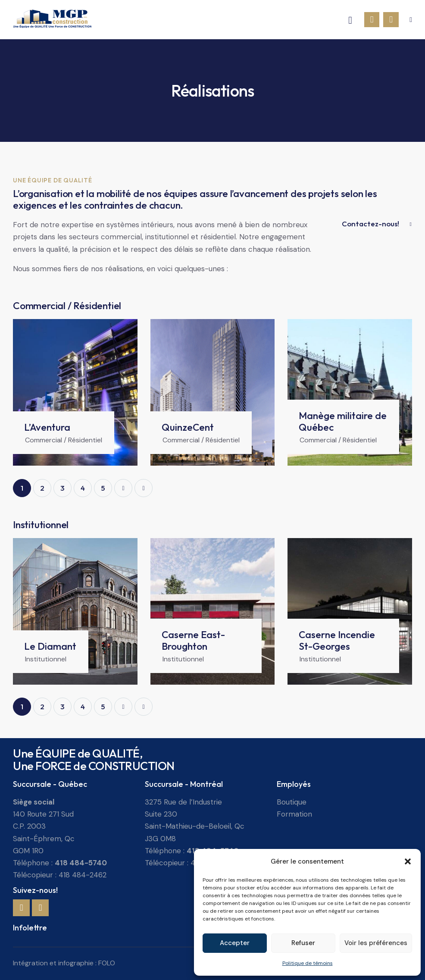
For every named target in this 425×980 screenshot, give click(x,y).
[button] (408, 861)
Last (144, 488)
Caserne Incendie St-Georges (337, 640)
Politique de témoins (308, 963)
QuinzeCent (188, 427)
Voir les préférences (376, 943)
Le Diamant (50, 646)
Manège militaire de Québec (343, 421)
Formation (294, 814)
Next (123, 488)
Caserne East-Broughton (193, 640)
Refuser (303, 943)
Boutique (292, 802)
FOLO (107, 963)
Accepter (235, 943)
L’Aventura (47, 427)
